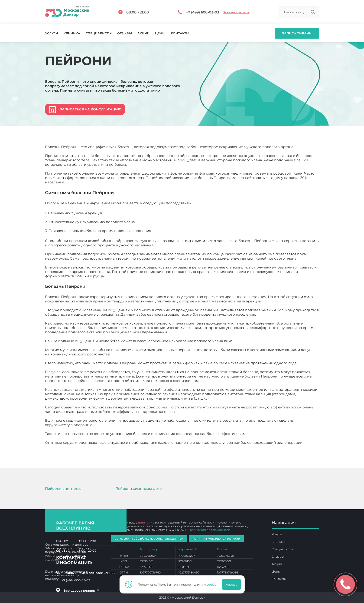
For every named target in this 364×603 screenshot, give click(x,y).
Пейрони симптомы (63, 489)
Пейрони (53, 447)
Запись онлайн (297, 33)
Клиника (72, 33)
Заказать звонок (236, 12)
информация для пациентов (208, 530)
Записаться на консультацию (91, 109)
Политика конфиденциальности (216, 538)
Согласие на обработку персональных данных (149, 538)
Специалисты (99, 33)
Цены (160, 33)
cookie (213, 584)
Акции (143, 33)
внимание (146, 522)
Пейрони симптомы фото (139, 489)
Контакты (180, 33)
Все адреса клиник (81, 590)
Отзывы (125, 33)
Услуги (52, 33)
